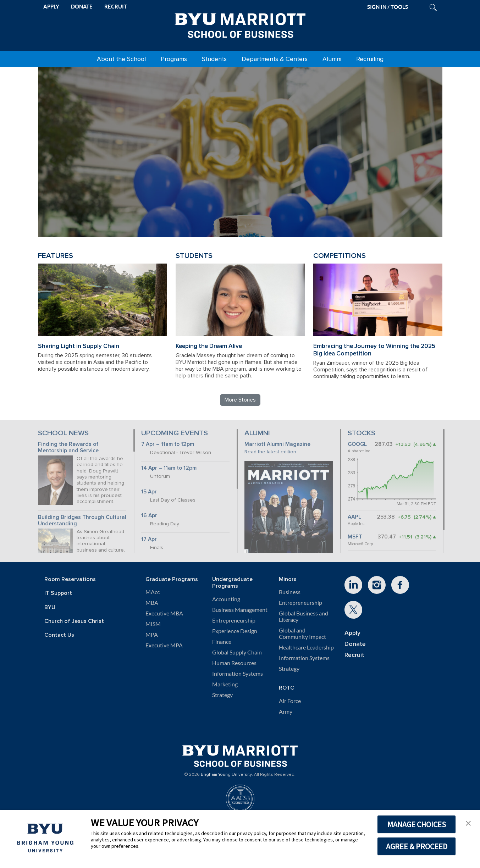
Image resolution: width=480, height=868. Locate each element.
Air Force (290, 701)
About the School (121, 59)
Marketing (225, 684)
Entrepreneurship (234, 620)
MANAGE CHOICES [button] (417, 824)
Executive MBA (164, 613)
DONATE (82, 7)
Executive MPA (164, 645)
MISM (153, 624)
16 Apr (149, 516)
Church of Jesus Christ (74, 621)
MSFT (355, 537)
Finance (222, 642)
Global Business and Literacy (304, 617)
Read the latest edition (270, 452)
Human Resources (234, 663)
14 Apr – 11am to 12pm (169, 468)
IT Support (58, 593)
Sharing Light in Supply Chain (79, 346)
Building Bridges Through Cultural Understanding (82, 521)
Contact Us (59, 635)
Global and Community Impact (302, 634)
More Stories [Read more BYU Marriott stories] (240, 400)
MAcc (153, 592)
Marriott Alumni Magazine (277, 444)
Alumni (332, 59)
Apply (352, 633)
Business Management (240, 610)
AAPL (354, 517)
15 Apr (149, 492)
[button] (468, 823)
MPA (152, 635)
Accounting (226, 599)
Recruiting (370, 59)
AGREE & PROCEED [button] (417, 846)
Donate (355, 644)
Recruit (354, 655)
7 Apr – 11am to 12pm (168, 444)
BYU (50, 607)
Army (286, 712)
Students (214, 59)
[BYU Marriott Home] (240, 24)
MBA (152, 603)
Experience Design (235, 631)
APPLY (51, 7)
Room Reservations (70, 579)
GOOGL (357, 444)
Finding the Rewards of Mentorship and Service (68, 448)
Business (290, 592)
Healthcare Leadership (306, 647)
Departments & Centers (275, 59)
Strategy (222, 695)
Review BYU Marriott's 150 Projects (338, 203)
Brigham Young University (226, 775)
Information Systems (238, 674)
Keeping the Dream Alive (209, 346)
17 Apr (149, 539)
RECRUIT (116, 7)
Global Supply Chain (237, 652)
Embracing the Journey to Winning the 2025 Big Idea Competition (374, 350)
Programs (174, 59)
